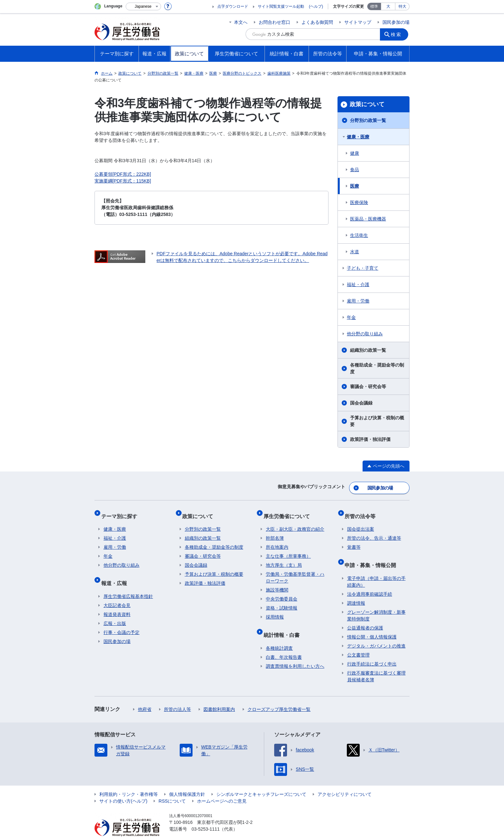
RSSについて (172, 788)
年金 (351, 317)
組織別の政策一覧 (368, 350)
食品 (355, 170)
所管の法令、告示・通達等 (374, 531)
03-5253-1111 (206, 816)
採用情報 (275, 610)
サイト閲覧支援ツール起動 (281, 6)
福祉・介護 (358, 284)
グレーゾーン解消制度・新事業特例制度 (376, 603)
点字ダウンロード (233, 6)
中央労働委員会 (282, 592)
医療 (355, 186)
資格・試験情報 (282, 601)
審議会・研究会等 (368, 387)
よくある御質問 (317, 22)
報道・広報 (116, 573)
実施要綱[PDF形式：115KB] (123, 181)
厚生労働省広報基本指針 (128, 584)
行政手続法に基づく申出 (372, 651)
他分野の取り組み (365, 334)
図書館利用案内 (219, 697)
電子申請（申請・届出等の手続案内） (376, 569)
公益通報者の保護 (365, 615)
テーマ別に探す (122, 511)
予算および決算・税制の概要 (377, 421)
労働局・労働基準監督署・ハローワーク (295, 570)
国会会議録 (361, 403)
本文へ (241, 22)
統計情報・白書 (284, 625)
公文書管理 (358, 642)
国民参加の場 (396, 22)
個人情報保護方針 (187, 782)
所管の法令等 (363, 511)
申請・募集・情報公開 (373, 555)
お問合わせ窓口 (274, 22)
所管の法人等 (177, 697)
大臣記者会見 (117, 593)
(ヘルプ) (316, 6)
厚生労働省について (289, 511)
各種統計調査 (279, 636)
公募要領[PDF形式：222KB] (123, 174)
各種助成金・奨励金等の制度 (377, 368)
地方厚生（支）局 (284, 558)
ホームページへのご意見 (222, 788)
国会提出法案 (361, 522)
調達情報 (356, 591)
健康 (355, 153)
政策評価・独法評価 (370, 439)
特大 (402, 6)
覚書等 (354, 540)
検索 (398, 34)
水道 (355, 252)
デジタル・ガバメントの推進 (376, 633)
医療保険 (359, 202)
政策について (367, 104)
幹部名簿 (275, 531)
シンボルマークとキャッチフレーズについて (261, 782)
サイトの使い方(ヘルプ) (123, 788)
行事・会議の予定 (122, 620)
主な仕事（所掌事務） (288, 549)
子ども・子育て (363, 268)
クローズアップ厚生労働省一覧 (279, 697)
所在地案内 (277, 540)
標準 (374, 6)
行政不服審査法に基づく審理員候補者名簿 (376, 664)
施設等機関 (277, 583)
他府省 (145, 697)
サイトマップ (358, 22)
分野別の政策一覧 (368, 120)
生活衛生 (359, 235)
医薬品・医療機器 (368, 219)
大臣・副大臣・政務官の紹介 (295, 522)
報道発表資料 (117, 602)
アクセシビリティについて (345, 782)
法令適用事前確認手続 (370, 582)
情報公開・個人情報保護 (372, 624)
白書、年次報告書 (284, 645)
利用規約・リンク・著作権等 (129, 782)
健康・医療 (358, 137)
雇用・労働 (358, 301)
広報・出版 (115, 611)
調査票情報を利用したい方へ (295, 654)
